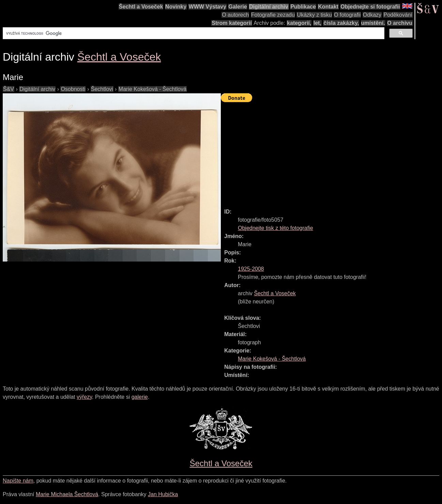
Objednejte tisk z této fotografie (276, 228)
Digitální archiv (269, 7)
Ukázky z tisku (314, 15)
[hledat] (193, 33)
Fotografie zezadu (273, 15)
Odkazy (372, 15)
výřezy (84, 397)
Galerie (238, 7)
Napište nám (18, 481)
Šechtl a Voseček (141, 7)
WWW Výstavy (208, 7)
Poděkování (398, 15)
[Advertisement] (331, 152)
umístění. (373, 23)
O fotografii (347, 15)
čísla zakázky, (341, 23)
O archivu (400, 23)
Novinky (176, 7)
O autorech (235, 15)
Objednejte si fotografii (370, 7)
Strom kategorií (232, 23)
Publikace (303, 7)
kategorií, (299, 23)
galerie (140, 397)
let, (317, 23)
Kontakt (328, 7)
